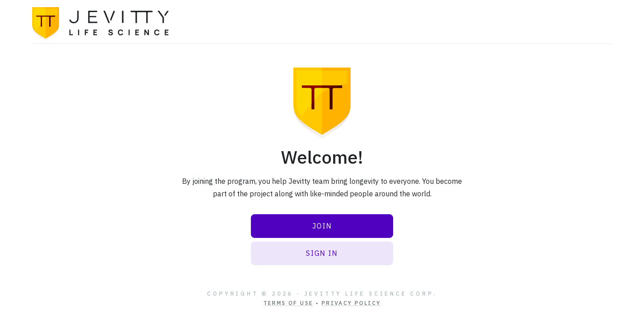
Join (322, 226)
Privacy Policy (351, 303)
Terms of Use (288, 303)
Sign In (322, 253)
